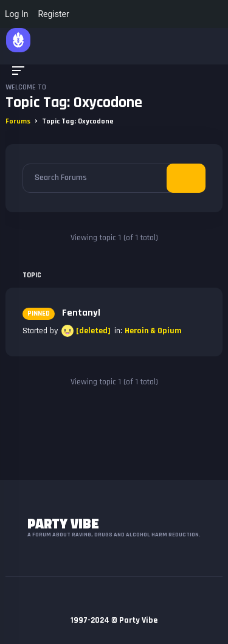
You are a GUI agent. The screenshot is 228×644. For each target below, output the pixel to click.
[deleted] (93, 331)
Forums (18, 121)
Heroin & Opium (153, 331)
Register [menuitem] (53, 14)
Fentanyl (61, 313)
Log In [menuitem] (16, 14)
